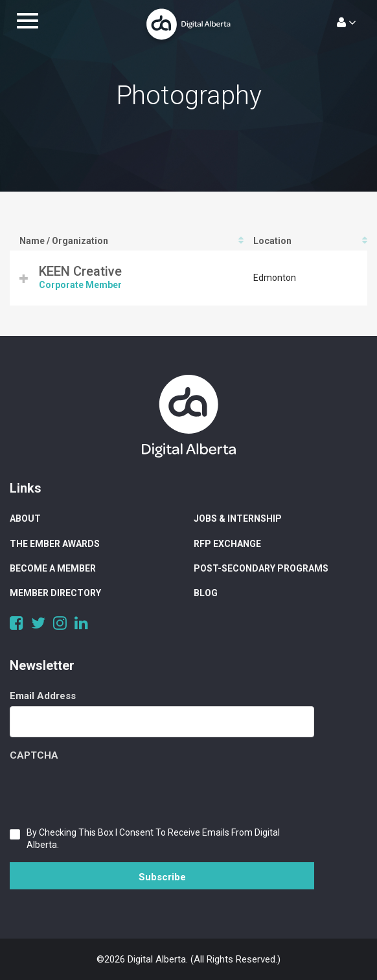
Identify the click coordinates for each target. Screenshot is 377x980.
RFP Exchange (227, 544)
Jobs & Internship (238, 518)
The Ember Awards (55, 544)
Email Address (43, 696)
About (25, 518)
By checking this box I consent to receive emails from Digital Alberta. (153, 839)
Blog (206, 593)
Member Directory (55, 593)
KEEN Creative (80, 271)
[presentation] (108, 791)
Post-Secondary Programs (261, 568)
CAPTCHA (34, 755)
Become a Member (53, 568)
